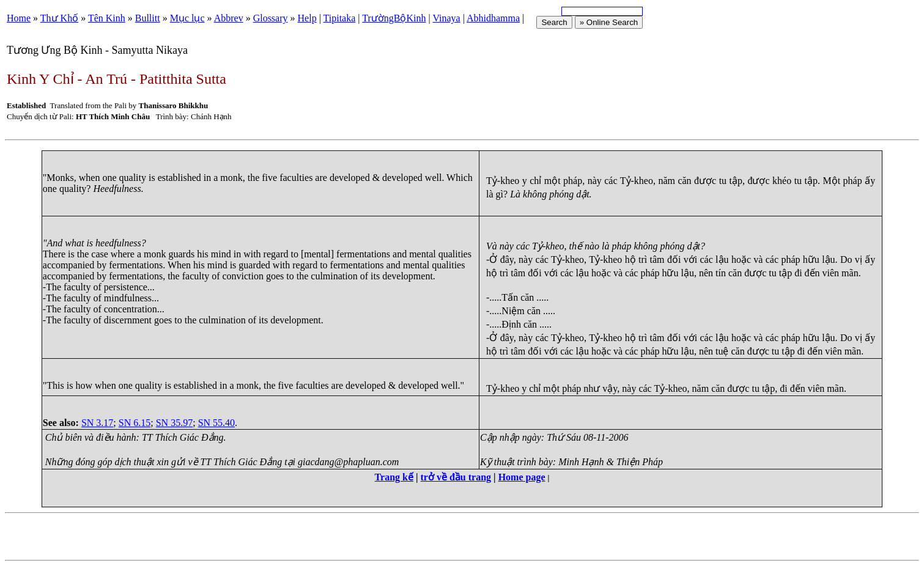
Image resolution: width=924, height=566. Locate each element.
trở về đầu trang (456, 477)
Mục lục (187, 18)
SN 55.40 (216, 423)
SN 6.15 (135, 423)
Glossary (271, 18)
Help (307, 18)
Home (19, 18)
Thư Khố (59, 18)
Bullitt (148, 18)
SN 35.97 (174, 423)
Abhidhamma (493, 18)
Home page (522, 477)
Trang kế (394, 477)
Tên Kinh (107, 18)
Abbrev (229, 18)
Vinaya (446, 18)
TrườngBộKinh (394, 18)
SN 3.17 (97, 423)
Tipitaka (340, 18)
